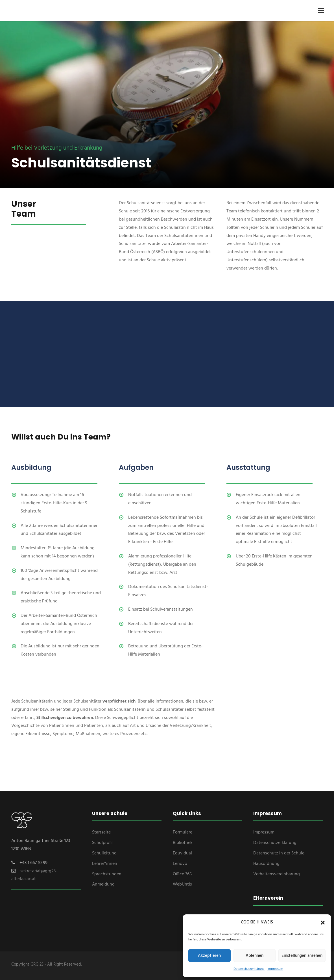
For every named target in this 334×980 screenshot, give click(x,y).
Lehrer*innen (105, 864)
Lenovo (180, 864)
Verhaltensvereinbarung (277, 874)
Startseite (101, 832)
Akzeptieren (209, 956)
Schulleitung (104, 853)
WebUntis (182, 884)
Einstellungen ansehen (302, 956)
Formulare (183, 832)
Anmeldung (103, 884)
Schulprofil (102, 843)
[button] (323, 923)
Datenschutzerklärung (249, 969)
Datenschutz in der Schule (279, 853)
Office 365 (182, 874)
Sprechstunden (107, 874)
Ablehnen (255, 956)
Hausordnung (266, 864)
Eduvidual (182, 853)
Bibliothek (183, 843)
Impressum (275, 969)
